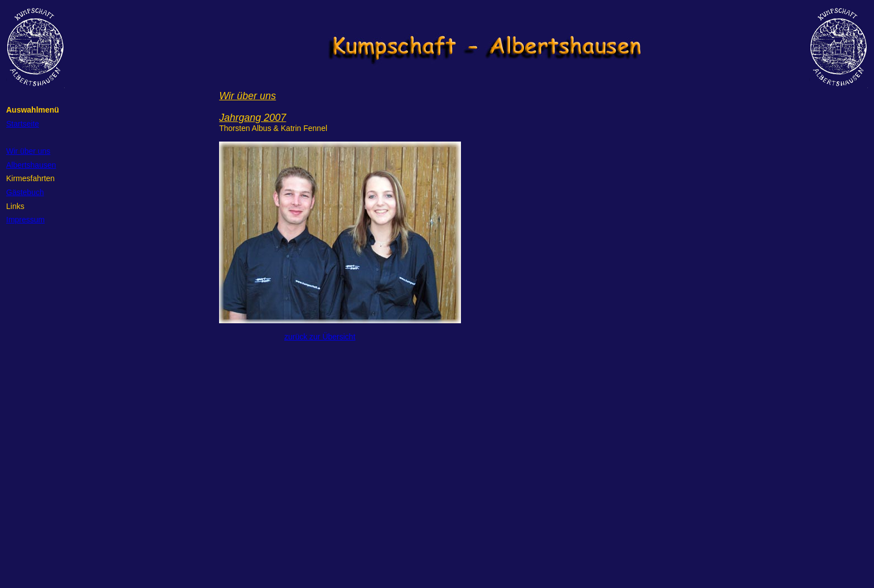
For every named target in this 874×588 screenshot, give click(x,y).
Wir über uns (28, 151)
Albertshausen (31, 165)
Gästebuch (25, 192)
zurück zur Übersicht (320, 337)
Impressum (25, 220)
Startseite (23, 124)
